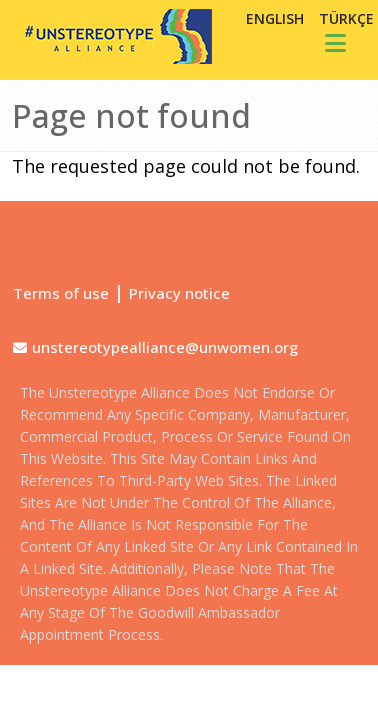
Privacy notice (179, 293)
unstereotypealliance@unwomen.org (165, 347)
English (275, 18)
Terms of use (61, 293)
